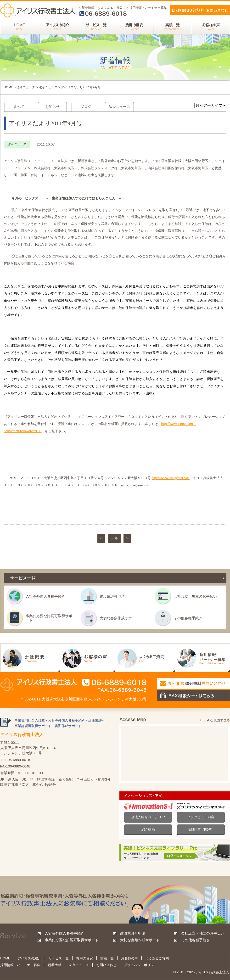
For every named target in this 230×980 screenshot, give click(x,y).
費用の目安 (84, 958)
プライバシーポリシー (140, 965)
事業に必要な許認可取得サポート (49, 618)
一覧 (114, 538)
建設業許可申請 (112, 596)
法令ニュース (26, 87)
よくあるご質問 (112, 8)
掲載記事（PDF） (201, 829)
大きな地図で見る (217, 720)
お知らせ (52, 107)
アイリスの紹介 (29, 958)
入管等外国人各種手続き (45, 596)
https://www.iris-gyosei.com (171, 478)
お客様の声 (129, 958)
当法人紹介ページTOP (148, 817)
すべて (19, 107)
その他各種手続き (188, 618)
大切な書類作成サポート (119, 618)
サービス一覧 (59, 958)
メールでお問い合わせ (200, 10)
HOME (8, 87)
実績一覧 (107, 958)
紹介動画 (148, 829)
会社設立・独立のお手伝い (195, 596)
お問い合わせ (106, 965)
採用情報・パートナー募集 (148, 8)
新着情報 (88, 8)
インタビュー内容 (201, 817)
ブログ (86, 107)
